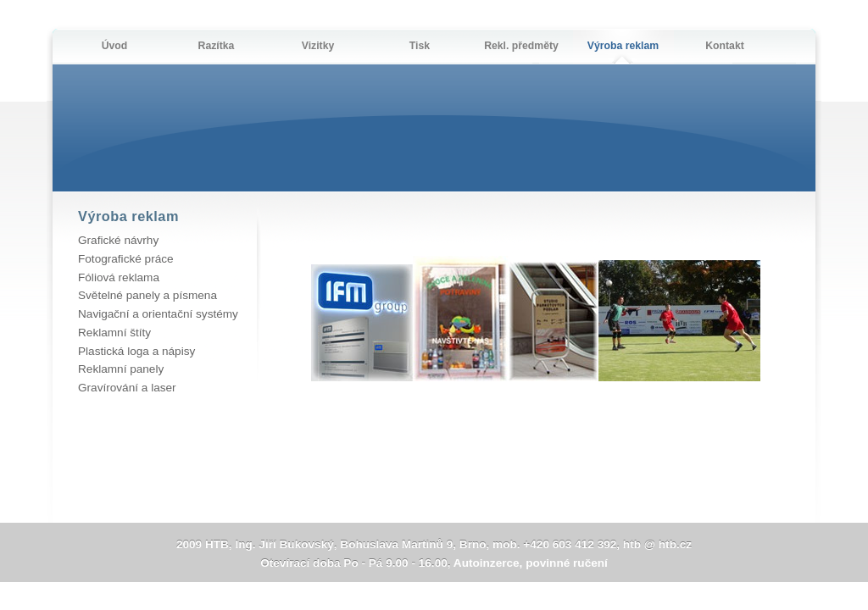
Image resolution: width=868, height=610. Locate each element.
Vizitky (318, 46)
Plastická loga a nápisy (136, 351)
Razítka (217, 46)
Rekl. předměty (521, 46)
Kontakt (725, 46)
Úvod (115, 46)
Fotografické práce (126, 259)
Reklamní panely (121, 369)
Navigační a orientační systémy (158, 314)
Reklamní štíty (114, 333)
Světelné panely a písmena (147, 295)
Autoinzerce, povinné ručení (531, 563)
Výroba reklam (623, 46)
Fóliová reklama (119, 277)
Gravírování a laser (127, 388)
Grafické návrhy (118, 240)
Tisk (420, 46)
